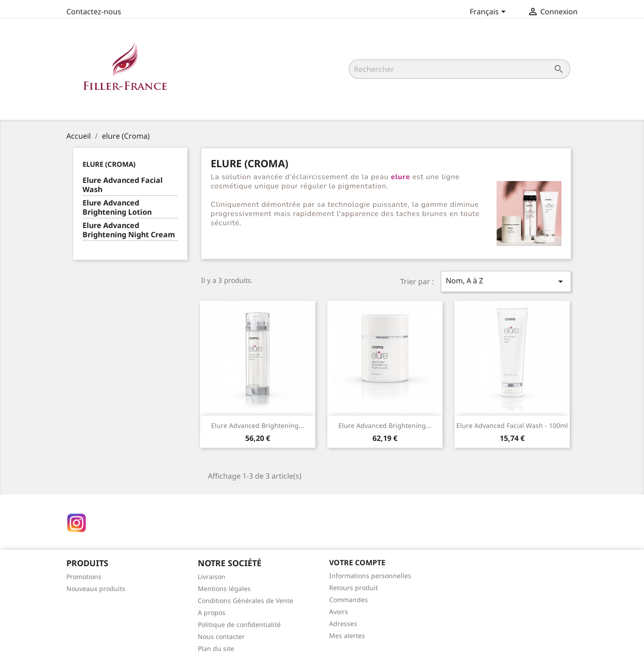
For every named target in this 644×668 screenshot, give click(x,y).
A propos (212, 612)
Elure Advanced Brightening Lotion (117, 208)
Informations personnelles (370, 576)
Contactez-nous (94, 12)
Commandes (349, 600)
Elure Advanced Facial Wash (123, 185)
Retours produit (354, 588)
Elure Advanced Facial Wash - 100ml (512, 425)
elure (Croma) (109, 164)
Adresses (343, 624)
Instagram (77, 523)
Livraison (212, 577)
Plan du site (216, 648)
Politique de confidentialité (239, 624)
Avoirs (339, 612)
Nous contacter (221, 636)
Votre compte (357, 563)
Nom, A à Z (506, 281)
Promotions (84, 577)
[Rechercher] (460, 69)
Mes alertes (347, 636)
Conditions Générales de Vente (245, 601)
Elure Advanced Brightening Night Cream (129, 230)
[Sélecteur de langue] (489, 12)
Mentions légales (224, 589)
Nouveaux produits (96, 589)
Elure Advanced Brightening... (258, 425)
